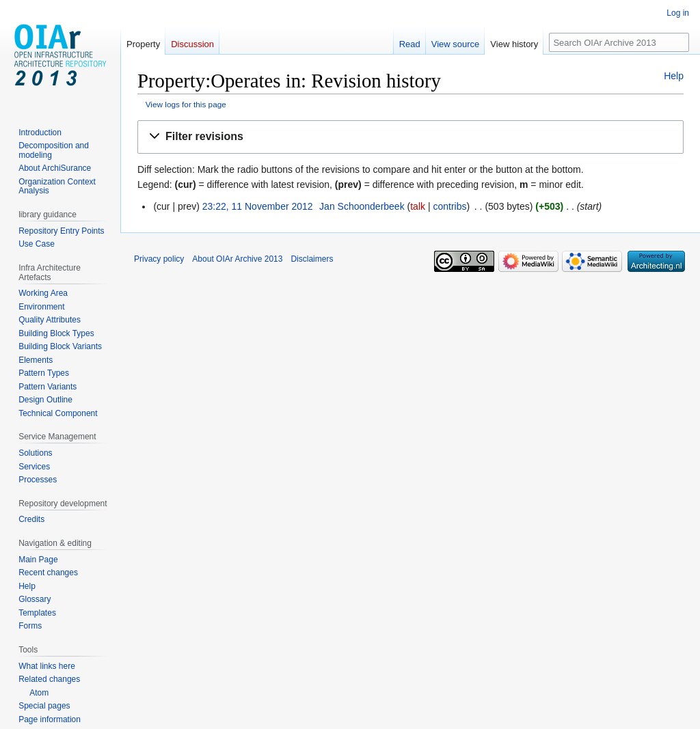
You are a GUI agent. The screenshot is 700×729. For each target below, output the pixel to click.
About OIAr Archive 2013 (237, 259)
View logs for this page (186, 104)
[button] (410, 137)
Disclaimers (312, 259)
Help (674, 76)
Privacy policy (159, 259)
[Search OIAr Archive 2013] (619, 42)
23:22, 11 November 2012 (258, 206)
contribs (449, 206)
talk (418, 206)
